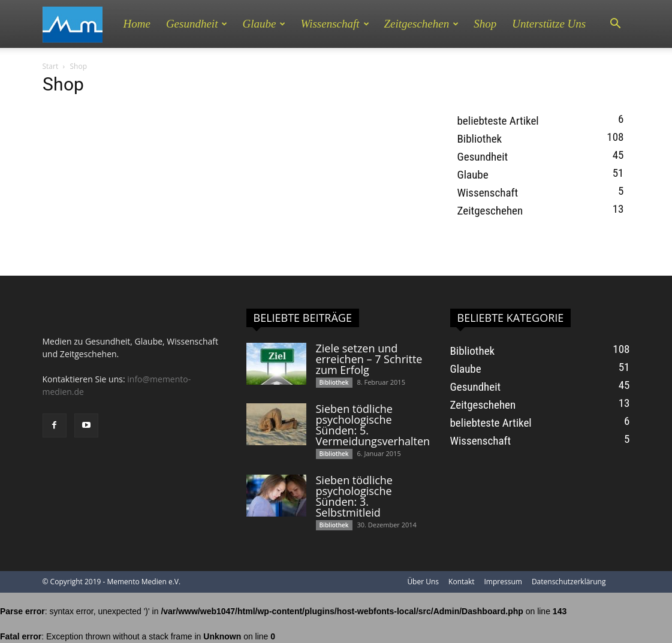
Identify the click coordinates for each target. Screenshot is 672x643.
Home (137, 24)
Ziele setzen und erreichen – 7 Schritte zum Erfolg (369, 359)
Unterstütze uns (549, 24)
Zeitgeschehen (422, 24)
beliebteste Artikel (498, 121)
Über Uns (423, 582)
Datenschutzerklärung (569, 582)
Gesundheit (197, 24)
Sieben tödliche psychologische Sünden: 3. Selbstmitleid (354, 496)
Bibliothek (480, 139)
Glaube (264, 24)
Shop (485, 24)
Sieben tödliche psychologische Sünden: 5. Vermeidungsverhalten (373, 425)
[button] (616, 24)
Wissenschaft (335, 24)
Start (51, 66)
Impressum (503, 582)
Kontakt (461, 582)
